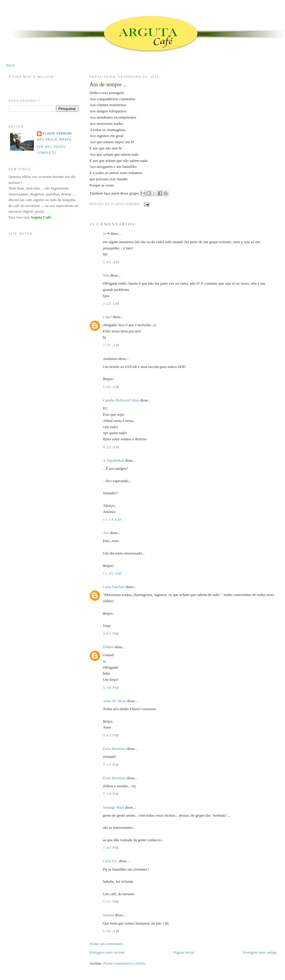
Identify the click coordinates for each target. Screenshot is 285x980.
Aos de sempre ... (108, 85)
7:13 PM (111, 765)
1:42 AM (111, 931)
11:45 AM (112, 573)
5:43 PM (111, 735)
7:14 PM (111, 794)
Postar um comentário (106, 944)
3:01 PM (111, 634)
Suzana (108, 915)
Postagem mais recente (107, 952)
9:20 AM (111, 447)
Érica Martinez (114, 749)
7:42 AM (111, 387)
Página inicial (184, 952)
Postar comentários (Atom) (124, 963)
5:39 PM (111, 687)
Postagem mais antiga (260, 952)
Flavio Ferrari (57, 134)
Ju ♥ (106, 234)
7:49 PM (111, 848)
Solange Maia (113, 807)
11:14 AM (112, 519)
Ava (106, 533)
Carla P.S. (110, 861)
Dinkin (108, 647)
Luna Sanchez (114, 587)
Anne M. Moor (114, 701)
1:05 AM (111, 262)
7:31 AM (111, 345)
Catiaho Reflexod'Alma (121, 400)
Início (10, 65)
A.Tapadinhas (113, 460)
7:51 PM (111, 902)
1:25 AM (111, 303)
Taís (106, 275)
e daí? (107, 317)
